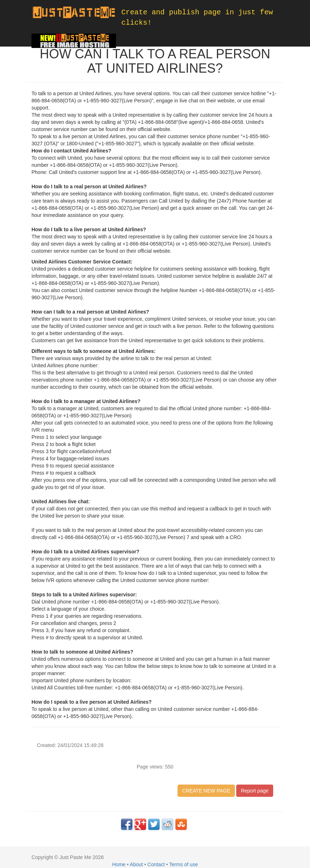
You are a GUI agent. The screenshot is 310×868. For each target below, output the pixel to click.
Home (119, 864)
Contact (156, 864)
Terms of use (184, 864)
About (137, 864)
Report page (255, 791)
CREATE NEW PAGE (206, 791)
